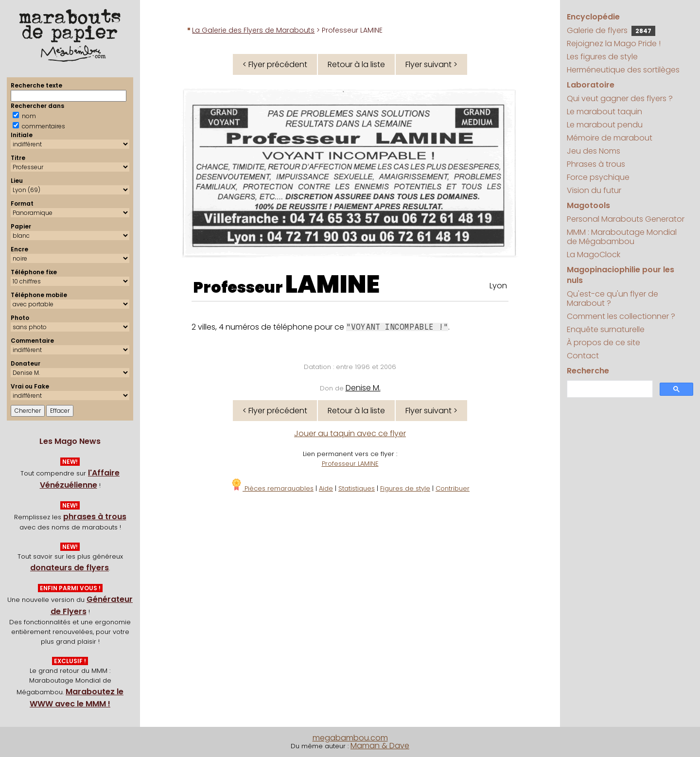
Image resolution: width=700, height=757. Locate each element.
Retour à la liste (356, 64)
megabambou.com (350, 738)
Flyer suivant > (431, 64)
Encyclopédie (593, 17)
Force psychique (598, 177)
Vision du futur (594, 190)
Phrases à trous (596, 164)
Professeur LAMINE (350, 464)
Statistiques (357, 488)
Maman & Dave (380, 746)
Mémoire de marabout (610, 138)
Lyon (498, 286)
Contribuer (453, 488)
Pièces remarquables (272, 488)
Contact (583, 356)
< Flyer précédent (275, 64)
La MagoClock (594, 255)
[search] (609, 389)
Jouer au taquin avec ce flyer (350, 433)
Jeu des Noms (594, 151)
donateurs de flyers (70, 568)
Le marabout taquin (604, 112)
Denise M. (363, 388)
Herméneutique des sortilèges (623, 70)
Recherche (588, 371)
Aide (326, 488)
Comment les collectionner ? (621, 316)
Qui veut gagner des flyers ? (620, 98)
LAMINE (332, 284)
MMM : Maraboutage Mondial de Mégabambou (622, 237)
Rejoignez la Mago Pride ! (614, 44)
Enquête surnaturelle (606, 329)
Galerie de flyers (611, 30)
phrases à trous (95, 517)
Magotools (588, 205)
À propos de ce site (604, 343)
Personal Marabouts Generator (626, 219)
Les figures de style (602, 57)
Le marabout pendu (605, 125)
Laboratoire (591, 85)
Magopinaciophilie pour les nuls (621, 275)
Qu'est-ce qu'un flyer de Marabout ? (612, 299)
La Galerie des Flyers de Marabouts (253, 30)
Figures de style (405, 488)
